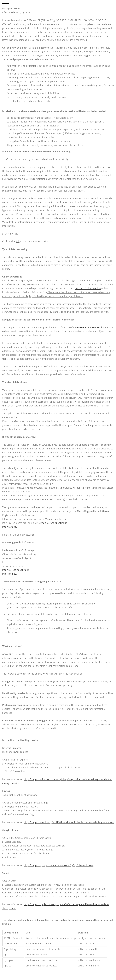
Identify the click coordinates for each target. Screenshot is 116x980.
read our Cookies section (88, 289)
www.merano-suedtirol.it (91, 328)
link (18, 242)
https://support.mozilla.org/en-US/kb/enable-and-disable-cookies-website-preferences (69, 822)
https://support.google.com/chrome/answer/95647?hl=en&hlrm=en (59, 865)
